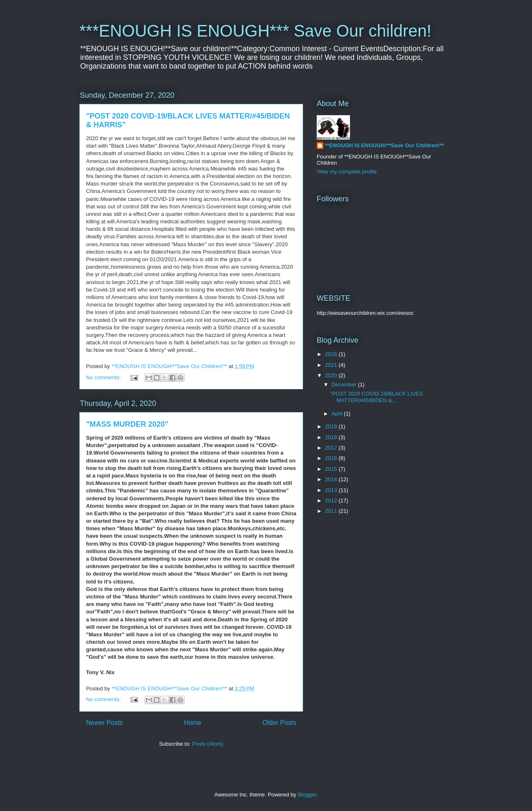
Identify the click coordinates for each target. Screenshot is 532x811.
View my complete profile (347, 172)
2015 (332, 469)
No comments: (104, 377)
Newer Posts (104, 723)
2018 (332, 437)
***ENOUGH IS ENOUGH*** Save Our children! (255, 31)
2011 (332, 511)
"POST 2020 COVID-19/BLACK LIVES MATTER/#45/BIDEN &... (376, 397)
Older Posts (280, 723)
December (345, 384)
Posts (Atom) (208, 744)
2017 (332, 448)
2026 (332, 354)
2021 (332, 365)
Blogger (307, 795)
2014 (332, 479)
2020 (332, 375)
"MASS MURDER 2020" (127, 424)
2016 (332, 458)
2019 (332, 427)
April (338, 414)
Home (193, 723)
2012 (332, 501)
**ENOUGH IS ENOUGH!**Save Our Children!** (384, 145)
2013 (332, 490)
